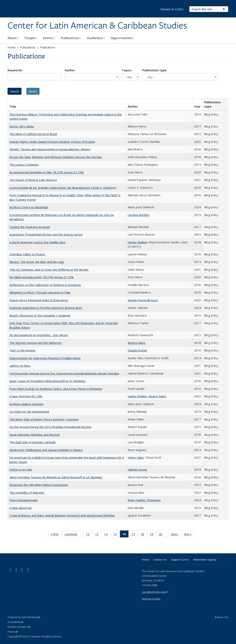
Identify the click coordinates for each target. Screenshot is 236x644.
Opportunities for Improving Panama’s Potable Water (45, 358)
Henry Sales (136, 457)
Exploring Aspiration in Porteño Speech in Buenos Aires (46, 308)
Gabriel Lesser (137, 469)
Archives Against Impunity (26, 404)
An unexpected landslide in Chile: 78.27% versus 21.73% (47, 172)
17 (135, 535)
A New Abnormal (20, 508)
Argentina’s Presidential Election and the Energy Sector (46, 234)
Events (49, 38)
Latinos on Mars (20, 366)
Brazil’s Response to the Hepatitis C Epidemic (40, 315)
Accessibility (15, 622)
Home (11, 47)
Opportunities (122, 38)
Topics (127, 70)
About (13, 38)
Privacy (13, 632)
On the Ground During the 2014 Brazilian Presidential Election (50, 427)
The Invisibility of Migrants (27, 492)
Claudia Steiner (137, 350)
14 (107, 535)
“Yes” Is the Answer (22, 350)
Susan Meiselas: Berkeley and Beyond (34, 435)
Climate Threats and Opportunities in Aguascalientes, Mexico (50, 149)
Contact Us (160, 560)
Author (70, 70)
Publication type (154, 70)
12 (89, 535)
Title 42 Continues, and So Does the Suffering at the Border (49, 269)
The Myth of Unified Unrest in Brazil (33, 134)
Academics (96, 38)
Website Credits (151, 599)
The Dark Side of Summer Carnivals (33, 442)
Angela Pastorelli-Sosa (143, 300)
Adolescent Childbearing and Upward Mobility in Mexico (46, 450)
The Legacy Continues (24, 164)
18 (144, 535)
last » (189, 535)
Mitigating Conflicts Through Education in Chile (40, 292)
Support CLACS (180, 560)
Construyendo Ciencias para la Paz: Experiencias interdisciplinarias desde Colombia (64, 373)
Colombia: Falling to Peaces (27, 254)
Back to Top (222, 617)
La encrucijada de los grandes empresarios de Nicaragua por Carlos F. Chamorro (63, 188)
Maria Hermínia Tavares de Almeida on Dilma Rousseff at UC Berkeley (56, 477)
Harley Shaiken (137, 242)
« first (56, 535)
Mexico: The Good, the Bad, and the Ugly (37, 262)
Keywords (15, 70)
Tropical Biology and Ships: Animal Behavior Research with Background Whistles (62, 515)
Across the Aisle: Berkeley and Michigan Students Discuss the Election (56, 157)
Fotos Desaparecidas (24, 500)
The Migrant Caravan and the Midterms (35, 343)
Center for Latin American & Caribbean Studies (97, 26)
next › (176, 535)
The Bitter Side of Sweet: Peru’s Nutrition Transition (44, 419)
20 (162, 535)
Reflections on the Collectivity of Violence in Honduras (45, 285)
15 (116, 535)
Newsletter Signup (205, 560)
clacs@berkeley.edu (155, 592)
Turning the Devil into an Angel (30, 227)
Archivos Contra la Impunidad (29, 207)
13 (98, 535)
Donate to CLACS (172, 9)
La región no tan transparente (29, 412)
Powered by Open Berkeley (24, 617)
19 (153, 535)
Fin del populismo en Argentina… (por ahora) (39, 335)
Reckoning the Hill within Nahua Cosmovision (39, 485)
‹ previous (72, 535)
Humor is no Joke (21, 469)
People (31, 38)
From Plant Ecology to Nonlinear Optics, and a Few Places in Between (56, 389)
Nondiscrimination (19, 627)
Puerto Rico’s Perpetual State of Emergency (39, 300)
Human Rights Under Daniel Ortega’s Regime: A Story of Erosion (52, 142)
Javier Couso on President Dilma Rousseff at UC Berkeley (47, 381)
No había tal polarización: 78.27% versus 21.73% (41, 277)
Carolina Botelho (139, 215)
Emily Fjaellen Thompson (144, 500)
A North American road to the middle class (37, 242)
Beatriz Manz (137, 343)
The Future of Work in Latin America (33, 180)
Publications (71, 38)
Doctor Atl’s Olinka (22, 126)
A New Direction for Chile (26, 396)
